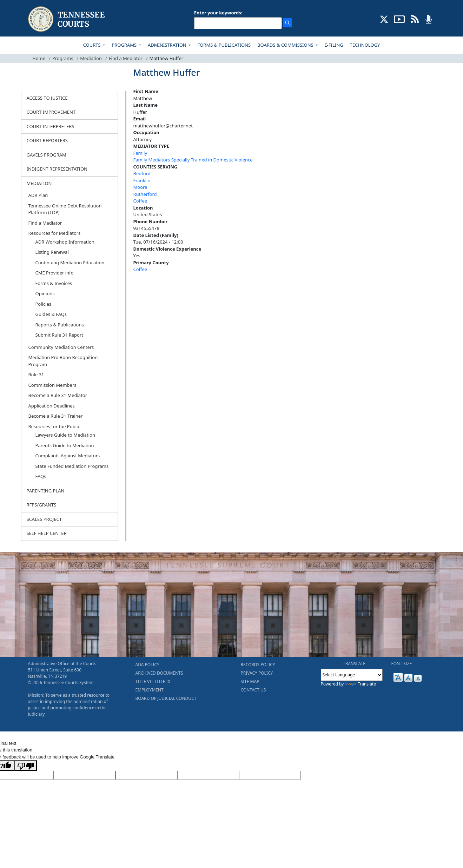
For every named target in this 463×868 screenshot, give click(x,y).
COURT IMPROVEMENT (51, 112)
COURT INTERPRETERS (51, 126)
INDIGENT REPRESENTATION (57, 169)
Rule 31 (36, 375)
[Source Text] (146, 775)
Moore (140, 187)
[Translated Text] (208, 775)
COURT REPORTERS (47, 140)
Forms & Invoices (54, 283)
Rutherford (145, 194)
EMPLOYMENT (150, 690)
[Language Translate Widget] (352, 675)
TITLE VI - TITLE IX (153, 681)
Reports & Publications (60, 325)
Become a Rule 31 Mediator (58, 395)
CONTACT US (253, 690)
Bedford (142, 173)
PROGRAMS (125, 45)
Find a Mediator (126, 58)
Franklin (142, 180)
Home (39, 58)
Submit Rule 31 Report (59, 335)
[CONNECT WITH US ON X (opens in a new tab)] (384, 19)
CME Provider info (55, 273)
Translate (360, 684)
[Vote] (270, 775)
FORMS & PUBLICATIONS (224, 45)
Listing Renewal (52, 252)
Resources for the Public (54, 426)
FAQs (41, 476)
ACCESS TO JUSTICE (47, 98)
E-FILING (334, 45)
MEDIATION (39, 183)
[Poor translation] (26, 766)
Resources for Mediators (55, 233)
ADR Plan (38, 195)
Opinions (45, 293)
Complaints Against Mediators (68, 456)
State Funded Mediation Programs (72, 466)
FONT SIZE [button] (402, 664)
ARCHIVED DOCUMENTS (159, 673)
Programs (63, 58)
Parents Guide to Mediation (65, 445)
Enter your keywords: (218, 13)
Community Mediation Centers (61, 347)
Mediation (91, 58)
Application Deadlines (52, 406)
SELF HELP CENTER (47, 533)
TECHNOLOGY (365, 45)
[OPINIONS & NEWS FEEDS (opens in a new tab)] (415, 19)
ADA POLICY (147, 665)
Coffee (140, 201)
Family (140, 153)
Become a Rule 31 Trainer (56, 416)
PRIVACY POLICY (257, 673)
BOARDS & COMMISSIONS (286, 45)
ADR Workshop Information (65, 242)
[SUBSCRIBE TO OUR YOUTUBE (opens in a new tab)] (399, 19)
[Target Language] (85, 775)
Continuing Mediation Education (70, 263)
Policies (44, 304)
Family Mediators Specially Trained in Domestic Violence (193, 160)
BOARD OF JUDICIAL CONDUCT (166, 698)
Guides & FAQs (51, 314)
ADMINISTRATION (168, 45)
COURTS (92, 45)
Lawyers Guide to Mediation (65, 435)
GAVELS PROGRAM (47, 155)
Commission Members (52, 385)
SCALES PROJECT (44, 519)
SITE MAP (250, 681)
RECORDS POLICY (258, 665)
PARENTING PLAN (46, 491)
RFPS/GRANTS (42, 505)
